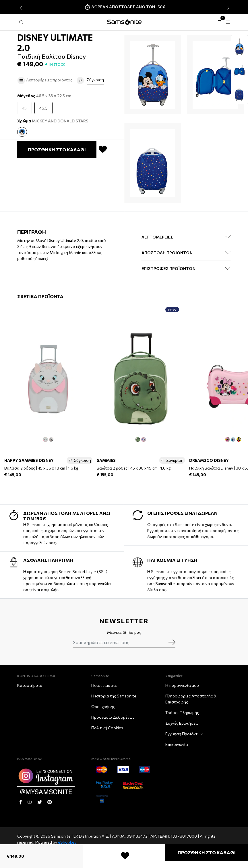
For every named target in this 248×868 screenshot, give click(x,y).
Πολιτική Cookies (107, 728)
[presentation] (20, 8)
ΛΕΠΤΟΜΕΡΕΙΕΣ (157, 237)
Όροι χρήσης (103, 706)
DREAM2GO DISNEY (209, 460)
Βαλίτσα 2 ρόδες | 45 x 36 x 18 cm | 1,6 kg (41, 468)
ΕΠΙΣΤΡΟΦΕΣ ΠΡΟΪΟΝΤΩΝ (168, 268)
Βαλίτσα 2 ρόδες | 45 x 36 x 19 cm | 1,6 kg (134, 468)
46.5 (43, 108)
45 (24, 108)
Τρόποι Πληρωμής (182, 712)
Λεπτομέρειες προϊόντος (45, 81)
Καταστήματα (30, 685)
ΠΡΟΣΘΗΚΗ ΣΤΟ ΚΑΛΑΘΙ (207, 852)
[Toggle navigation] (228, 22)
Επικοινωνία (177, 744)
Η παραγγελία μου (182, 685)
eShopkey (67, 842)
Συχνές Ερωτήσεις (182, 723)
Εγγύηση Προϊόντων (184, 734)
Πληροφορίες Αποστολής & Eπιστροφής (191, 699)
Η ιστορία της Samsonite (114, 696)
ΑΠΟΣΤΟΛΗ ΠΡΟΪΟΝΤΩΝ (167, 253)
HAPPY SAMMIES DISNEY (29, 460)
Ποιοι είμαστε (104, 685)
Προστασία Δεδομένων (113, 717)
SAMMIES (106, 460)
